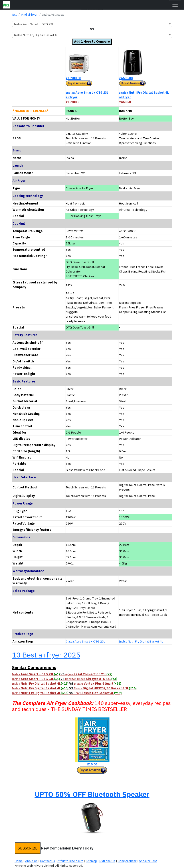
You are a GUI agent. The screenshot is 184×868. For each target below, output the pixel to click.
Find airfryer (29, 14)
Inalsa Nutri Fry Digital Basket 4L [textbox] (36, 35)
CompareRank (127, 861)
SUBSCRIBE (28, 848)
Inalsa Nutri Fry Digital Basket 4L (141, 641)
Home (19, 861)
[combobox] (92, 24)
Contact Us (48, 861)
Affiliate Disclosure (70, 861)
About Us (31, 861)
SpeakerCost (148, 861)
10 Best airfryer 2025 (46, 655)
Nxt (14, 14)
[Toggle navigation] (175, 5)
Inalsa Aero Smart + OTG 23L (85, 641)
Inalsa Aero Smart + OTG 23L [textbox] (34, 24)
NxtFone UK (107, 861)
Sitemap (91, 861)
